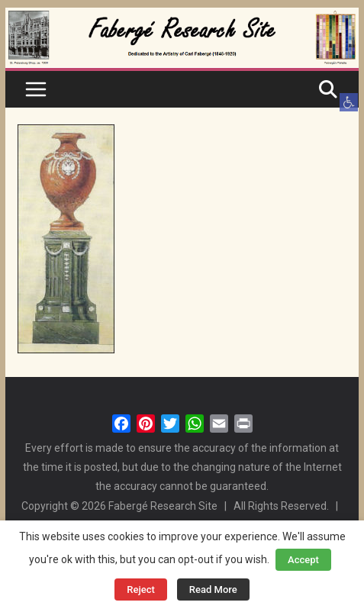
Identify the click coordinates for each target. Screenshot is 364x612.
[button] (349, 102)
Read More (213, 589)
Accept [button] (303, 560)
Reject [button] (141, 589)
